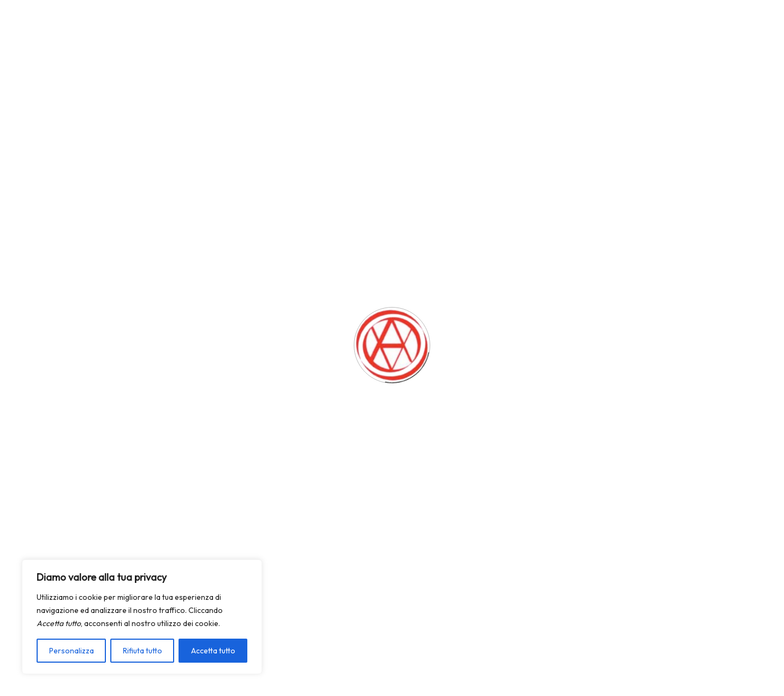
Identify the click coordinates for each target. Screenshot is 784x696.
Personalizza (72, 651)
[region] (142, 617)
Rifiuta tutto (142, 651)
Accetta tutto (213, 651)
